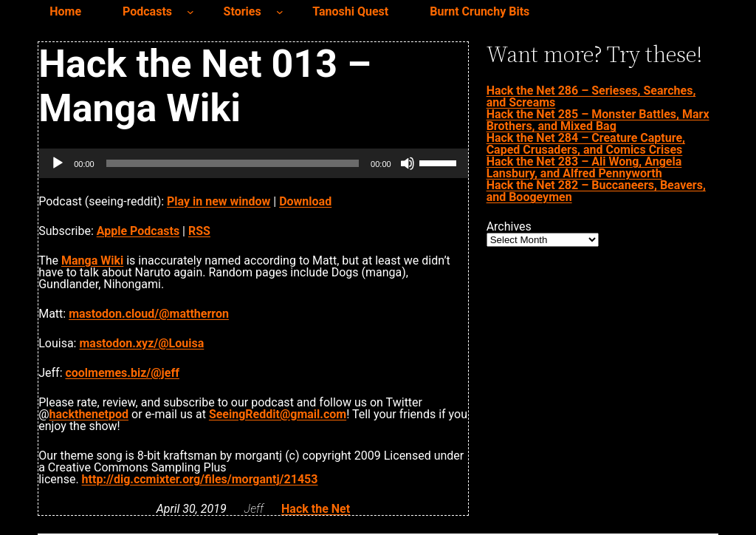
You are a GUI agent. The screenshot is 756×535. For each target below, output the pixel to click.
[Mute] (408, 163)
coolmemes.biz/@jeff (122, 373)
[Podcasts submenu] (190, 12)
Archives (509, 227)
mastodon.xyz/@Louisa (141, 343)
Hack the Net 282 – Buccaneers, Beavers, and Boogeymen (596, 191)
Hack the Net (316, 509)
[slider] (233, 163)
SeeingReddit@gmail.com (278, 414)
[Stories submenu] (280, 12)
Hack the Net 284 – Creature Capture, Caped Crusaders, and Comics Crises (586, 144)
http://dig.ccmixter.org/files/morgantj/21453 (200, 479)
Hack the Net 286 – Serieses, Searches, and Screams (591, 96)
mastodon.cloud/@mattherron (149, 314)
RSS (199, 231)
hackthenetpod (89, 414)
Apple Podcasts (138, 231)
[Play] (58, 163)
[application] (253, 163)
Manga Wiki (92, 260)
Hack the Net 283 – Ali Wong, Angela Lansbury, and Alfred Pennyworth (584, 167)
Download (305, 201)
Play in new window (219, 201)
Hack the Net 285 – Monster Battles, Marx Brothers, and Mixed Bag (598, 120)
